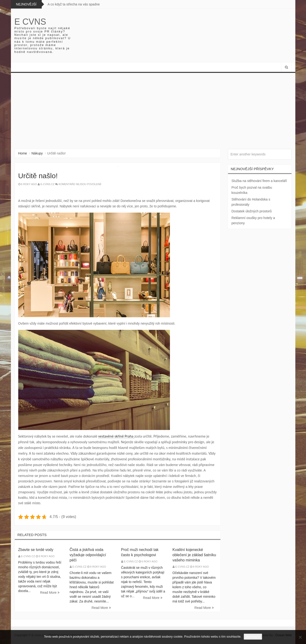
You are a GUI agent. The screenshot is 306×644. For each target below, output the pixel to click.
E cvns (30, 22)
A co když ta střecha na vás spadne (74, 4)
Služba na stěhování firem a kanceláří (259, 181)
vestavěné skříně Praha (116, 436)
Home (23, 153)
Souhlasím (253, 637)
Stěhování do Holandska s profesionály (251, 202)
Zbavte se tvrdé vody (36, 550)
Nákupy (37, 153)
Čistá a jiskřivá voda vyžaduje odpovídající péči (88, 555)
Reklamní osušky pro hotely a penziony (253, 220)
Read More (50, 593)
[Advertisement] (153, 108)
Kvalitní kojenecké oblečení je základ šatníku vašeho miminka (194, 555)
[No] (300, 637)
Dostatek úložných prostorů (252, 211)
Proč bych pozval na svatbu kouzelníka (252, 190)
